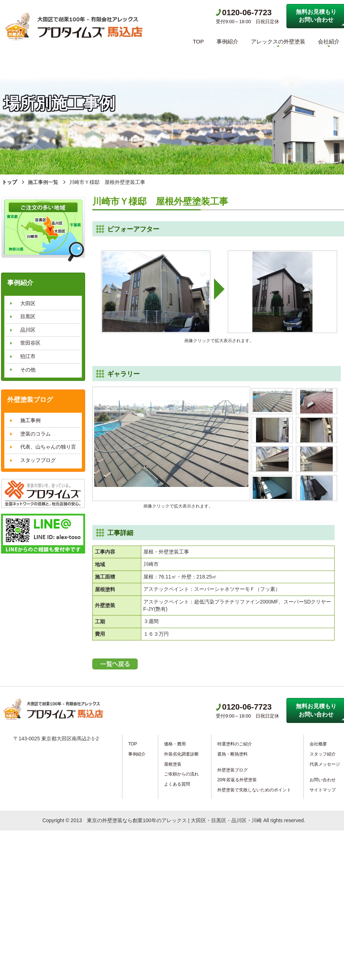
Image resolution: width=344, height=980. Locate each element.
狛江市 (28, 356)
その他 (28, 370)
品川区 (28, 330)
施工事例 (30, 420)
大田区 (28, 303)
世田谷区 (30, 343)
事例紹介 (227, 41)
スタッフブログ (38, 460)
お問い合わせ (323, 780)
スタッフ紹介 (323, 754)
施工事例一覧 (43, 182)
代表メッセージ (325, 764)
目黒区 (28, 316)
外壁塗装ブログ (232, 770)
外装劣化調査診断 (181, 754)
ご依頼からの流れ (181, 774)
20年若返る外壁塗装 (237, 780)
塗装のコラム (35, 434)
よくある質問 (177, 784)
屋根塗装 (173, 764)
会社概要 (318, 744)
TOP (198, 41)
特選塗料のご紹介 (235, 744)
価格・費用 (175, 744)
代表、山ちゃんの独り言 (48, 447)
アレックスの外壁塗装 (278, 41)
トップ (9, 182)
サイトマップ (323, 790)
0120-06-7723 (244, 12)
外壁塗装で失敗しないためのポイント (254, 790)
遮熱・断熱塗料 (232, 754)
